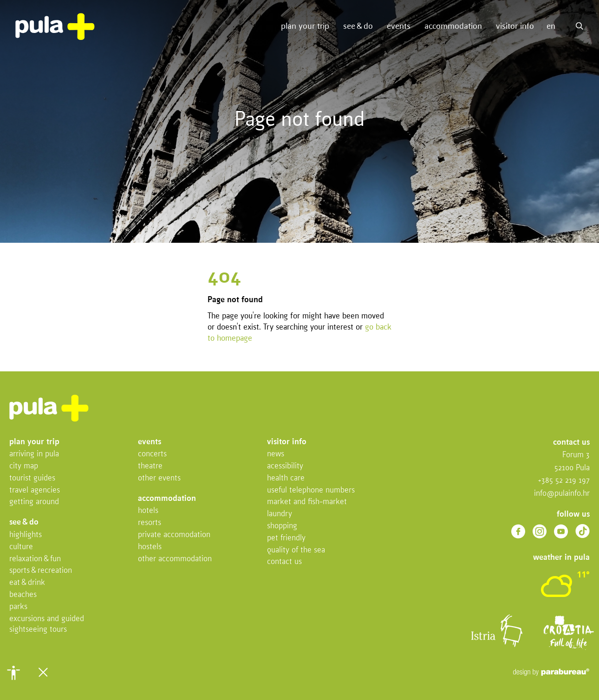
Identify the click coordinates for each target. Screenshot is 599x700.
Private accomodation (174, 535)
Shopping (282, 526)
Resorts (150, 523)
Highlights (26, 535)
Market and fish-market (307, 502)
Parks (18, 607)
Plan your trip (305, 26)
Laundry (280, 514)
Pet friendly (286, 538)
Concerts (152, 454)
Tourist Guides (32, 478)
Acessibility (285, 466)
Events (399, 26)
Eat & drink (27, 583)
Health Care (286, 478)
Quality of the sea (296, 550)
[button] (13, 673)
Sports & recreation (41, 571)
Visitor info (515, 26)
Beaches (23, 595)
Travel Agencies (35, 490)
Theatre (150, 466)
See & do (358, 26)
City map (24, 466)
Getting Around (34, 502)
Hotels (148, 511)
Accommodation (453, 26)
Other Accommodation (175, 559)
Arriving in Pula (34, 454)
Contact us (284, 562)
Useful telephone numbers (311, 490)
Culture (21, 547)
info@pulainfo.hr (562, 494)
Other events (159, 478)
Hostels (150, 547)
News (276, 454)
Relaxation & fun (35, 559)
